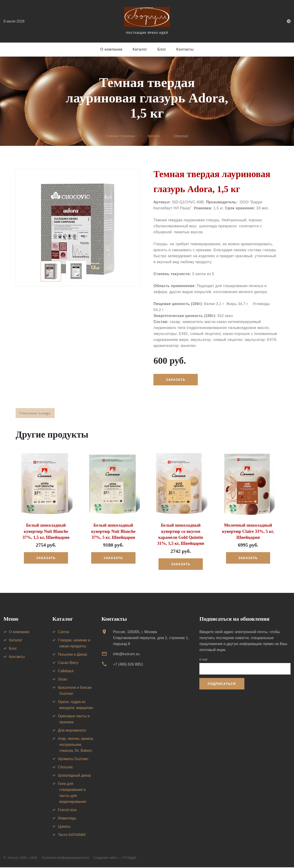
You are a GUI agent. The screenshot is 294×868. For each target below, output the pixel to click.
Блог (162, 49)
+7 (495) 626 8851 (128, 665)
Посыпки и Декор (72, 655)
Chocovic (65, 768)
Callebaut (66, 672)
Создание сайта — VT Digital (115, 858)
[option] (78, 228)
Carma (63, 633)
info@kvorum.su (126, 655)
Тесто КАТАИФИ (72, 835)
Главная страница (120, 136)
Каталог (140, 49)
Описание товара (37, 414)
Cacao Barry (68, 663)
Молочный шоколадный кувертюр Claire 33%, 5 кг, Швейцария (248, 533)
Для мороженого (72, 731)
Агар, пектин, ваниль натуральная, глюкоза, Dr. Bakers (76, 745)
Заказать (176, 380)
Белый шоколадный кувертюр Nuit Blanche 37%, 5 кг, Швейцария (113, 533)
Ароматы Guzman (73, 760)
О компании (111, 49)
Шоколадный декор (74, 776)
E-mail (203, 660)
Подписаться (222, 684)
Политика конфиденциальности (65, 858)
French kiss (67, 811)
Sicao (62, 680)
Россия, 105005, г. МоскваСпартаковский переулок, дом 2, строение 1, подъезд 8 (151, 639)
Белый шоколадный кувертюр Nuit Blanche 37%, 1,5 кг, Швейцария (46, 533)
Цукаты (64, 827)
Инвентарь (67, 819)
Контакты (185, 49)
